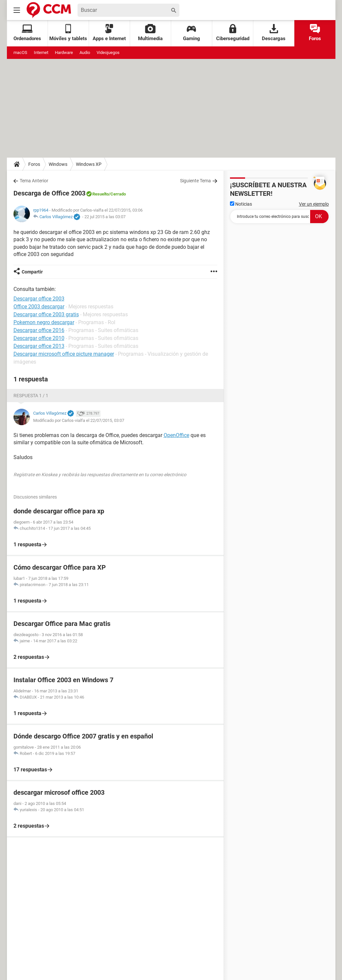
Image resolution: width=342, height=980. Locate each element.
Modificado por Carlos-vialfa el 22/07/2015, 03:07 (79, 420)
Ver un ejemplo (314, 204)
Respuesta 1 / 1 (31, 396)
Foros (315, 33)
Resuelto (101, 194)
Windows (58, 164)
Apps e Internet (109, 33)
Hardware (64, 52)
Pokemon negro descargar (44, 322)
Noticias (241, 204)
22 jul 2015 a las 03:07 (105, 217)
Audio (85, 52)
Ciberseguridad (233, 33)
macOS (20, 52)
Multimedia (150, 33)
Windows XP (89, 164)
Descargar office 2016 (39, 330)
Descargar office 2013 (39, 346)
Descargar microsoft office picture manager (64, 354)
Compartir (32, 272)
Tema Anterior (34, 181)
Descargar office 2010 (39, 338)
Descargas (274, 33)
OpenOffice (176, 435)
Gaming (192, 33)
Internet (41, 52)
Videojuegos (108, 52)
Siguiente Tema (195, 181)
